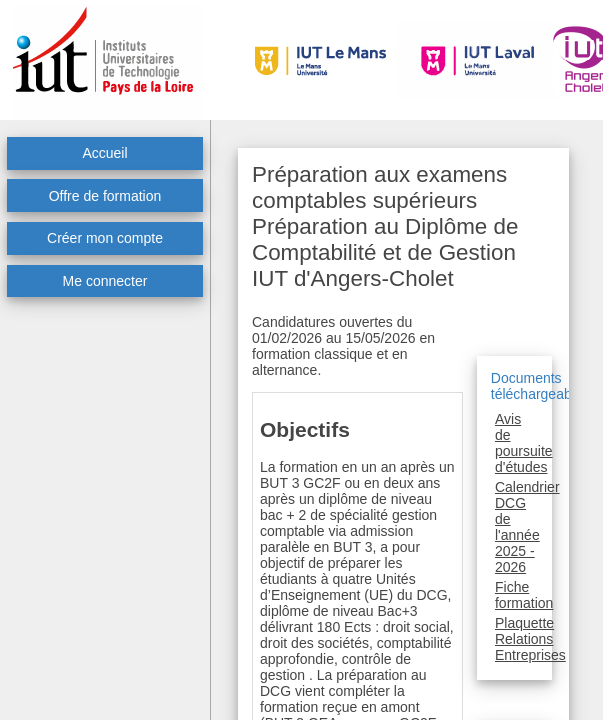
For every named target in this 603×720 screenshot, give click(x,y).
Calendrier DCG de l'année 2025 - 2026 (527, 527)
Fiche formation (524, 595)
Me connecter (105, 281)
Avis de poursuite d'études (524, 443)
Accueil (104, 153)
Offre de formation (105, 196)
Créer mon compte (105, 238)
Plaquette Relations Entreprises (530, 639)
